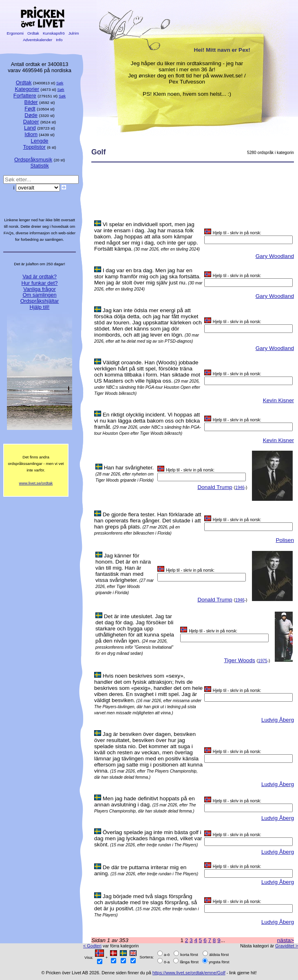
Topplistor (34, 147)
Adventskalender (38, 40)
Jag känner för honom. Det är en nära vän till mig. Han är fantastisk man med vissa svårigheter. (123, 568)
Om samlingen (39, 295)
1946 (240, 488)
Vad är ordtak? (40, 276)
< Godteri (92, 946)
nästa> (286, 940)
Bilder (31, 102)
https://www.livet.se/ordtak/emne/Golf (189, 973)
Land (30, 128)
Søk (60, 83)
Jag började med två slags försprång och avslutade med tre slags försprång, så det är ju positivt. (146, 902)
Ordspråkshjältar (40, 301)
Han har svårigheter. (129, 468)
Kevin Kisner (278, 400)
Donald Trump (215, 487)
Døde (31, 115)
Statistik (39, 166)
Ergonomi (15, 33)
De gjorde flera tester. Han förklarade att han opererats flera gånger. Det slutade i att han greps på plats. (148, 521)
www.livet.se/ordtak (36, 483)
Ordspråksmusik (33, 160)
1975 (263, 661)
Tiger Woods (239, 660)
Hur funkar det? (40, 283)
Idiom (31, 134)
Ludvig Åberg (278, 720)
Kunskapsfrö (54, 33)
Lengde (39, 141)
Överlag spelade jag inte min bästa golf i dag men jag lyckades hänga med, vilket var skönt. (148, 838)
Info (59, 40)
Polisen (285, 540)
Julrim (74, 33)
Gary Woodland (275, 256)
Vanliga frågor (39, 289)
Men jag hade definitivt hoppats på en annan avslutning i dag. (145, 802)
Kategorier (27, 89)
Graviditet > (287, 946)
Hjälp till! (40, 307)
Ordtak (33, 33)
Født (30, 109)
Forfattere (25, 96)
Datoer (31, 122)
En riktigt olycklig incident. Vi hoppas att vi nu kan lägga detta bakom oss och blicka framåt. (147, 421)
